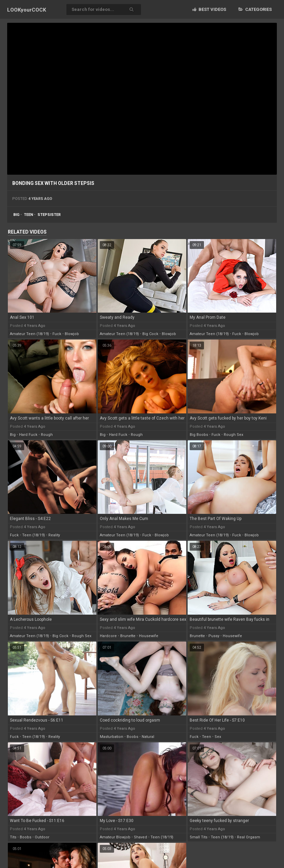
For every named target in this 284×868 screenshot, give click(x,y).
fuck (57, 334)
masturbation (112, 737)
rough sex (233, 435)
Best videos (209, 9)
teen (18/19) (34, 535)
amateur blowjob (115, 837)
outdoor (42, 837)
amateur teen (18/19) (29, 334)
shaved (140, 837)
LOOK (27, 10)
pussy (214, 636)
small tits (199, 837)
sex (218, 737)
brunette (128, 636)
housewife (149, 636)
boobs (132, 737)
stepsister (49, 215)
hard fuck (28, 435)
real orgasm (249, 837)
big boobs (199, 435)
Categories (255, 9)
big (16, 215)
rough (47, 435)
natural (148, 737)
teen (28, 215)
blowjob (72, 334)
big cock (150, 334)
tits (13, 837)
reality (54, 535)
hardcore (108, 636)
